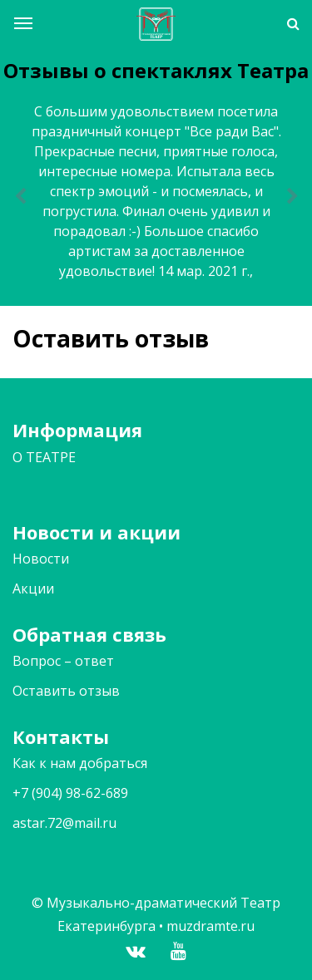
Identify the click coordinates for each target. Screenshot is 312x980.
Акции (33, 588)
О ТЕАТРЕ (44, 457)
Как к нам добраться (80, 763)
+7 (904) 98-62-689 (70, 793)
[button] (20, 197)
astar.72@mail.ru (64, 823)
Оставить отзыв (66, 691)
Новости (41, 559)
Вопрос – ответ (63, 661)
